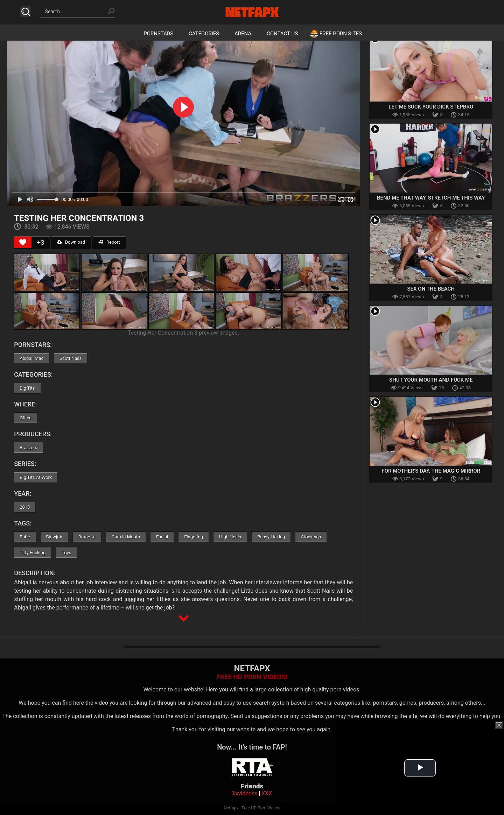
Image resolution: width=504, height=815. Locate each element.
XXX (267, 793)
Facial (162, 537)
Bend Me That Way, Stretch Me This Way (431, 198)
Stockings (311, 537)
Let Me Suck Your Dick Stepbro (431, 107)
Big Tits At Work (36, 477)
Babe (25, 537)
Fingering (194, 537)
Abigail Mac (31, 358)
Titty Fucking (33, 553)
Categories (204, 34)
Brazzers (28, 448)
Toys (66, 553)
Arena (243, 34)
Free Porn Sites (341, 34)
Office (26, 418)
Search (26, 12)
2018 (25, 507)
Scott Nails (71, 358)
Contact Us (282, 34)
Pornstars (158, 34)
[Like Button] (23, 242)
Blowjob (54, 537)
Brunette (87, 537)
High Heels (230, 537)
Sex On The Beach (431, 289)
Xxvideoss (245, 793)
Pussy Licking (271, 537)
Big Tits (27, 388)
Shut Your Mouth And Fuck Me (431, 380)
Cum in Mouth (126, 537)
